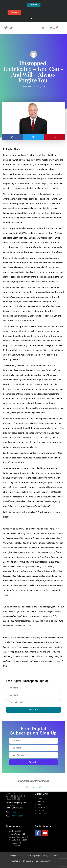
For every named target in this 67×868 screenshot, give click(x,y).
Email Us (15, 812)
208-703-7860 (17, 816)
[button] (43, 28)
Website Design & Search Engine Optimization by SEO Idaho (33, 861)
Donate (14, 12)
